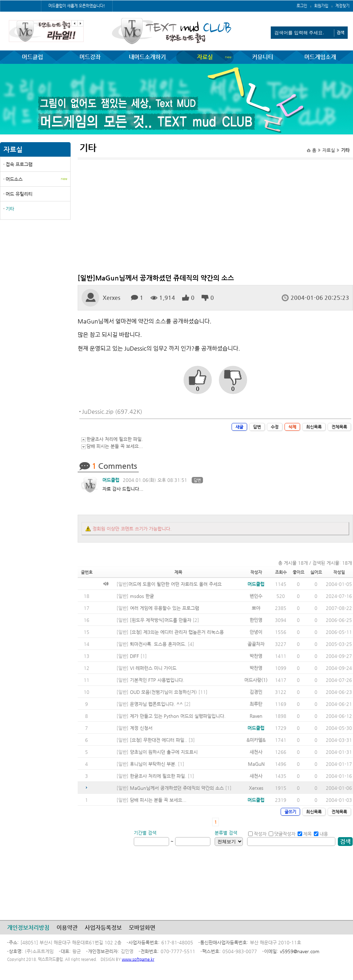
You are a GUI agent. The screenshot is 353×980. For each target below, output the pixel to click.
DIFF (134, 656)
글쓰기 (290, 812)
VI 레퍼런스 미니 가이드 (153, 668)
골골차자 (256, 644)
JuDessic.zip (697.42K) (112, 412)
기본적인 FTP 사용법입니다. (157, 680)
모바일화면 (142, 928)
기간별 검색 (145, 833)
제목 (305, 834)
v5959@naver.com (300, 951)
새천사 (256, 752)
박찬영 (256, 656)
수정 (275, 427)
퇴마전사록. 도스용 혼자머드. (158, 644)
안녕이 (256, 632)
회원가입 (321, 6)
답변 (257, 427)
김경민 (256, 692)
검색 (345, 842)
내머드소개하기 (147, 57)
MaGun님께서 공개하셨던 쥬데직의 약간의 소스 (177, 788)
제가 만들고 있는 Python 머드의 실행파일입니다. (178, 716)
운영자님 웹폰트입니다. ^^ (156, 704)
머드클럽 (32, 57)
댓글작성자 (282, 834)
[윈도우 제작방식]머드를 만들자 (161, 620)
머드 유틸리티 (19, 194)
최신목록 (314, 427)
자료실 (205, 57)
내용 (321, 834)
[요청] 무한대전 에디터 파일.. (158, 740)
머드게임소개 (320, 57)
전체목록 (339, 427)
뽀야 (256, 608)
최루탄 (256, 704)
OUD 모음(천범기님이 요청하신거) (163, 692)
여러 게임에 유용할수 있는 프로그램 (164, 608)
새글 (239, 427)
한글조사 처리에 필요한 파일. (115, 439)
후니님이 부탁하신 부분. (153, 764)
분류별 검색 (226, 833)
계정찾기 (342, 6)
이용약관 (67, 928)
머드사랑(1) (256, 680)
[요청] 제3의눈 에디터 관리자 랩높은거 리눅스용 (177, 632)
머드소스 (14, 179)
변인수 (256, 596)
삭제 (292, 427)
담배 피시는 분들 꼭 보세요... (115, 446)
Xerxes (112, 298)
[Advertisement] (35, 276)
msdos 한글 (142, 596)
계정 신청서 (141, 728)
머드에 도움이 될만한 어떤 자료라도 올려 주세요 (175, 584)
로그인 (302, 6)
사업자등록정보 (103, 928)
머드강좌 (90, 57)
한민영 (256, 620)
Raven (256, 716)
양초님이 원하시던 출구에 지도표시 (164, 752)
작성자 (257, 834)
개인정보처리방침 (28, 928)
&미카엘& (256, 740)
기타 (10, 209)
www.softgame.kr (138, 959)
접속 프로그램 (19, 164)
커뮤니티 (263, 57)
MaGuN (256, 764)
